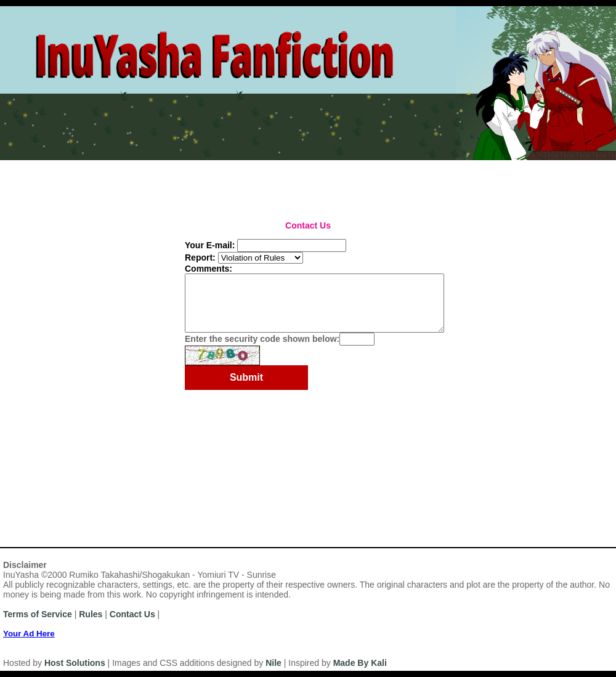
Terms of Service (38, 614)
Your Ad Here (29, 634)
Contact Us (132, 614)
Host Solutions (75, 663)
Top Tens (323, 182)
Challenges (269, 182)
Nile (274, 663)
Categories (137, 182)
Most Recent (30, 182)
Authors (85, 182)
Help (226, 165)
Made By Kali (360, 663)
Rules (150, 165)
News (189, 165)
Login (110, 165)
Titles (183, 182)
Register (64, 165)
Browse (371, 182)
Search (413, 182)
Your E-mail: (210, 245)
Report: (200, 257)
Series (220, 182)
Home (18, 165)
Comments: (209, 269)
